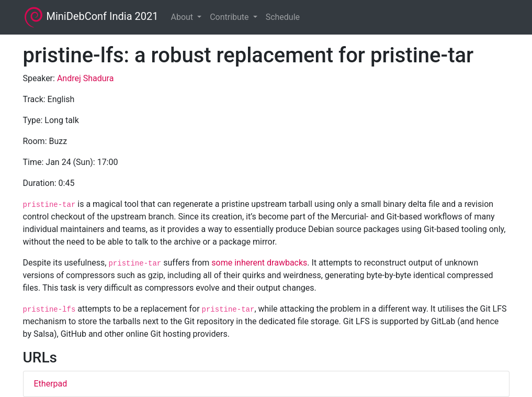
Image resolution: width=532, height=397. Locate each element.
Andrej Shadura (86, 78)
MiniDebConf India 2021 (91, 17)
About (183, 17)
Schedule (283, 17)
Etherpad (51, 384)
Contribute (230, 17)
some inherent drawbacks (259, 263)
